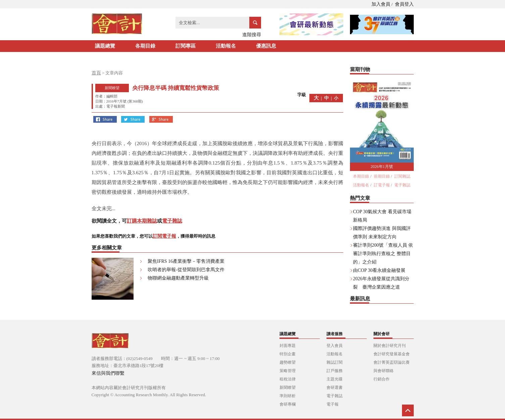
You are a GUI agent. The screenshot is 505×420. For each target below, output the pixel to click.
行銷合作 (382, 379)
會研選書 (335, 387)
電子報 (333, 404)
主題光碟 (335, 379)
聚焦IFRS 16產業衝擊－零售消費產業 (186, 261)
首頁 (96, 73)
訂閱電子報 (164, 236)
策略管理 (288, 371)
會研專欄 (288, 404)
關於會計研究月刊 (390, 346)
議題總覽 (105, 46)
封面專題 (288, 346)
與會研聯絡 (384, 371)
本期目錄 (361, 176)
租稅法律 (288, 379)
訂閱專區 (186, 46)
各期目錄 (145, 46)
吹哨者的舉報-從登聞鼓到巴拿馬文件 (186, 270)
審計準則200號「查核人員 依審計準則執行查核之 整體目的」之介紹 (383, 254)
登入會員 (335, 346)
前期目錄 (382, 176)
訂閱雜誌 (402, 176)
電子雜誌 (172, 221)
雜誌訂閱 (335, 362)
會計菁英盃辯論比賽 (392, 362)
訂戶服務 (335, 371)
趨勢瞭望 (288, 362)
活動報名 (226, 46)
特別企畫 (288, 354)
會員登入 (404, 4)
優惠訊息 (266, 46)
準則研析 (288, 396)
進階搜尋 (252, 35)
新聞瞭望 (288, 387)
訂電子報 (382, 185)
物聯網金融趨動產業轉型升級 (178, 278)
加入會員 (381, 4)
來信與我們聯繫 (108, 373)
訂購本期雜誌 (142, 221)
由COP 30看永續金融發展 (379, 270)
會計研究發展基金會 (392, 354)
